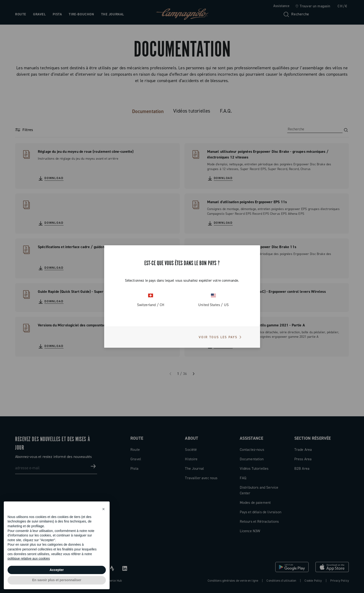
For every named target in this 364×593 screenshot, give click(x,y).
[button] (103, 509)
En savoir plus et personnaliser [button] (57, 580)
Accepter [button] (57, 570)
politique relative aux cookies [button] (29, 558)
